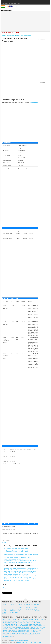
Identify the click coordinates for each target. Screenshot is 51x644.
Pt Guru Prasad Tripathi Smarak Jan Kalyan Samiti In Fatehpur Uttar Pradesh (20, 571)
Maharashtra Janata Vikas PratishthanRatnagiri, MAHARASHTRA (17, 556)
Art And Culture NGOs (9, 623)
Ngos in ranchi (14, 612)
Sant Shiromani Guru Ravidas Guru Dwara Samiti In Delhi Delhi (17, 574)
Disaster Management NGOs (10, 629)
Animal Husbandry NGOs (32, 632)
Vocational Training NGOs (21, 626)
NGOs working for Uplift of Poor (16, 1)
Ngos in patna (30, 605)
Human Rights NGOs (8, 626)
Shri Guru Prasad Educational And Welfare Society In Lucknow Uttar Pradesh (20, 570)
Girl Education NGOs (40, 627)
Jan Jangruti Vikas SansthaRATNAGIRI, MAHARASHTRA (16, 548)
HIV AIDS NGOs (24, 621)
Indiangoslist (5, 588)
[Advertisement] (25, 21)
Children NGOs (41, 620)
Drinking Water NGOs (36, 624)
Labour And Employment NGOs (25, 627)
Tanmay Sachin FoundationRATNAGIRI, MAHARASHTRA (16, 552)
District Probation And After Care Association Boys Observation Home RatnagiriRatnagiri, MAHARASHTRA (26, 555)
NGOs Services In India (31, 1)
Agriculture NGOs (33, 621)
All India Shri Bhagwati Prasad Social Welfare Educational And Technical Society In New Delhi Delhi (24, 579)
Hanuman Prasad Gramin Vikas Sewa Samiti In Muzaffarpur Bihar (17, 577)
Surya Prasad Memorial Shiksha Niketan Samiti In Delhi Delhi (16, 580)
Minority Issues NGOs (8, 635)
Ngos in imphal (38, 605)
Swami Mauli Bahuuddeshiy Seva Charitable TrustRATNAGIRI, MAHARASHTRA (20, 561)
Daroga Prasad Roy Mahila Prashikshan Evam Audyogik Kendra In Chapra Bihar (20, 576)
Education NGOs (7, 632)
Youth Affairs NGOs (8, 636)
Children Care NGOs (34, 633)
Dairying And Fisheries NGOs (10, 633)
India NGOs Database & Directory (20, 640)
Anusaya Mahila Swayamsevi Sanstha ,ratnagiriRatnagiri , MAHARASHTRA (19, 550)
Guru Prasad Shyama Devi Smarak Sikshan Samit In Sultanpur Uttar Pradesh (20, 573)
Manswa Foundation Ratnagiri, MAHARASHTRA (14, 559)
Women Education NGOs (19, 632)
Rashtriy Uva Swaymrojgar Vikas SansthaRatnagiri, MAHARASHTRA (18, 562)
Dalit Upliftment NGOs (24, 629)
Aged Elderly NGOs (35, 630)
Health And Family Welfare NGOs (28, 620)
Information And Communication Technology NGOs (16, 630)
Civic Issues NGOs (23, 633)
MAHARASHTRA (38, 102)
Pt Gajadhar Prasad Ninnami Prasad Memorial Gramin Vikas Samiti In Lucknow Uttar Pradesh (23, 568)
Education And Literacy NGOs (10, 620)
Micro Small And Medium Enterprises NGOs (26, 635)
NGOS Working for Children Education (11, 3)
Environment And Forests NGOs (11, 621)
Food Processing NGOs (37, 629)
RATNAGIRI (31, 102)
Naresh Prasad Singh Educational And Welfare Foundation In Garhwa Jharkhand (20, 582)
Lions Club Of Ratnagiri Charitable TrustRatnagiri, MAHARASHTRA (18, 558)
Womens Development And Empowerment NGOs (28, 623)
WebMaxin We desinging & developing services (29, 643)
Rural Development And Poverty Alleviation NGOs (16, 624)
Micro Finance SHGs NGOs (9, 627)
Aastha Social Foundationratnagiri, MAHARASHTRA (15, 553)
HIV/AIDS (4, 543)
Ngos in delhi (22, 605)
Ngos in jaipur (30, 609)
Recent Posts (42, 83)
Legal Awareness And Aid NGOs (37, 626)
